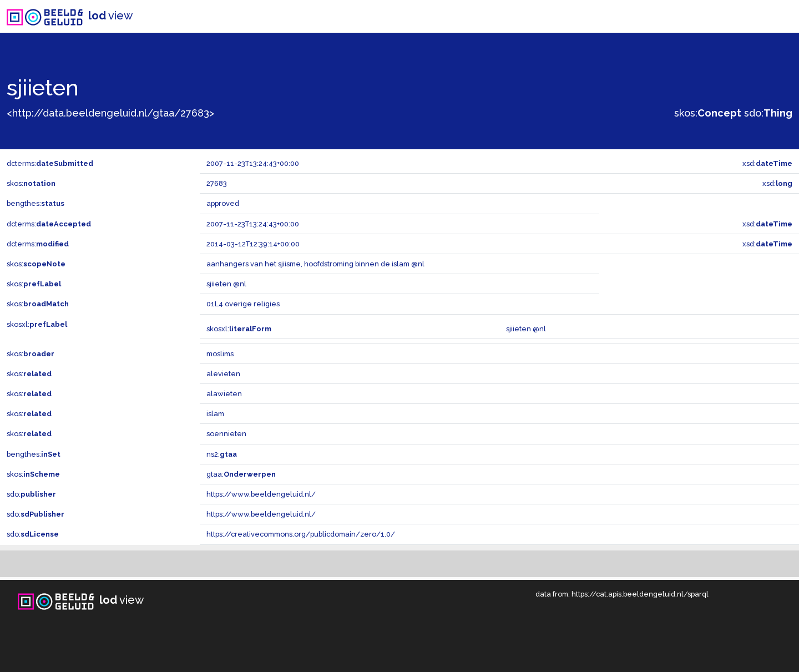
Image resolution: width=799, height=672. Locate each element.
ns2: (222, 454)
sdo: (768, 113)
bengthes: (36, 203)
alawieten (224, 394)
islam (215, 414)
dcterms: (50, 163)
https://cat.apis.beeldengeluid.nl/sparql (640, 594)
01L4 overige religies (243, 304)
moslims (220, 354)
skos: (708, 113)
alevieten (223, 374)
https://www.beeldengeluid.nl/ (261, 494)
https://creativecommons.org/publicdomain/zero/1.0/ (301, 534)
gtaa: (241, 474)
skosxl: (37, 324)
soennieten (226, 434)
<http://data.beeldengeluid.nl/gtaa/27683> (110, 113)
